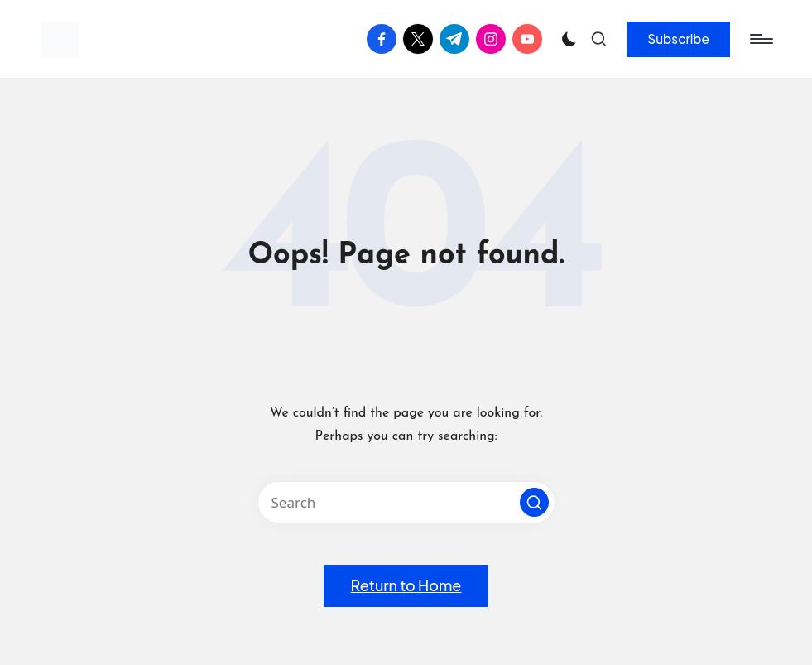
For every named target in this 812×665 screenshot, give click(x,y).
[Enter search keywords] (406, 502)
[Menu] (760, 39)
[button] (678, 39)
